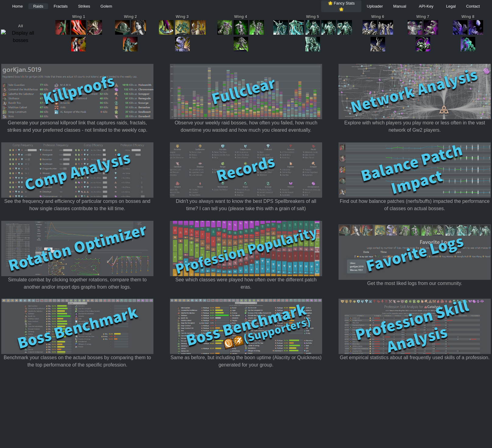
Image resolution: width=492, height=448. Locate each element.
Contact (473, 6)
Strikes (84, 6)
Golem (106, 6)
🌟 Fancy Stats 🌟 (341, 6)
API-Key (426, 6)
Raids (38, 6)
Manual (400, 6)
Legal (451, 6)
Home (18, 6)
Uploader (375, 6)
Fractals (61, 6)
